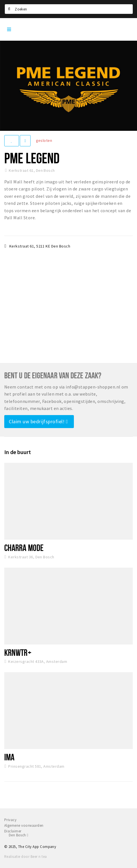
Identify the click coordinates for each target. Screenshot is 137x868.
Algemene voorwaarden (24, 825)
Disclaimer (13, 831)
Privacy (10, 820)
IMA (9, 757)
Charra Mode (24, 548)
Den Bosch (19, 835)
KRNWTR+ (18, 652)
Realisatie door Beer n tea (25, 857)
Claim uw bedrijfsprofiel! (38, 421)
